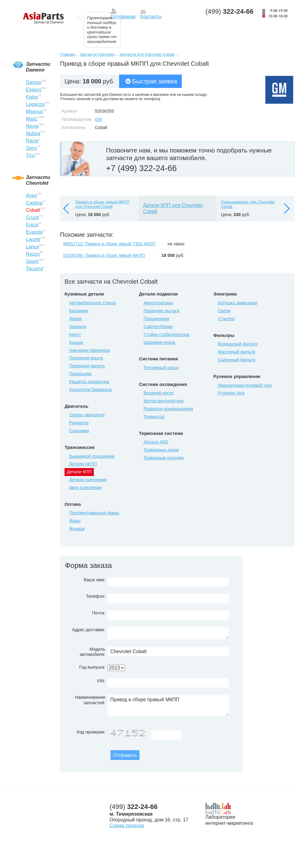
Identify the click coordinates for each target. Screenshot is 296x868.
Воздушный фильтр (238, 344)
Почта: (99, 613)
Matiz (32, 119)
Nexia (32, 126)
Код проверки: (91, 732)
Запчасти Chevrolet (97, 54)
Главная (67, 54)
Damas (34, 82)
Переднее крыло (86, 358)
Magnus (35, 112)
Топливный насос (161, 368)
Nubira (33, 133)
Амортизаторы (158, 303)
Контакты (151, 17)
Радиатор (79, 423)
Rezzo (33, 254)
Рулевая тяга (231, 393)
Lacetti (33, 239)
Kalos (32, 97)
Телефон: (96, 596)
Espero (34, 90)
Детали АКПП (83, 464)
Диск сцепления (85, 488)
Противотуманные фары (94, 513)
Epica (32, 225)
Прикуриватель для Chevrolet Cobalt (248, 204)
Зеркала (78, 327)
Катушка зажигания (237, 303)
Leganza (35, 104)
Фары (75, 521)
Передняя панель (87, 366)
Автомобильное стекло (93, 303)
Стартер (226, 319)
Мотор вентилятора (163, 401)
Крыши (76, 342)
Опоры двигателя (87, 415)
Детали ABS (156, 442)
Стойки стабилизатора (166, 334)
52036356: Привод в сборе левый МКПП (104, 255)
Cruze (32, 217)
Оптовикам (123, 17)
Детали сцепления (88, 480)
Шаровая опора (159, 342)
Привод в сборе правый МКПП (168, 705)
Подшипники (156, 319)
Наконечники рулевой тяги (245, 385)
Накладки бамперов (89, 350)
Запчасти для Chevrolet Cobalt (147, 54)
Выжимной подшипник (92, 456)
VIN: (101, 681)
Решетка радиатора (89, 382)
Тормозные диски (161, 450)
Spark (32, 261)
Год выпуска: (92, 667)
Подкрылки (80, 374)
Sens (31, 148)
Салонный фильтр (236, 360)
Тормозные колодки (163, 458)
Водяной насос (159, 393)
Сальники (79, 431)
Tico (30, 155)
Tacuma (34, 269)
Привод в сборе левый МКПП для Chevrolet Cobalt (102, 204)
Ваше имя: (95, 580)
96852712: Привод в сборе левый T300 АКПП (109, 244)
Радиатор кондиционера (168, 409)
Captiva (34, 203)
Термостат (154, 417)
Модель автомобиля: (93, 652)
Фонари (77, 529)
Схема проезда (127, 826)
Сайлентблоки (158, 327)
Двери (75, 319)
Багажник (79, 311)
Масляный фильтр (236, 352)
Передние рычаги (161, 311)
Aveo (31, 196)
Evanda (34, 232)
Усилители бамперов (90, 390)
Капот (75, 334)
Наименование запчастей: (90, 700)
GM (99, 119)
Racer (32, 141)
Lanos (33, 247)
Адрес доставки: (89, 630)
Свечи (224, 311)
